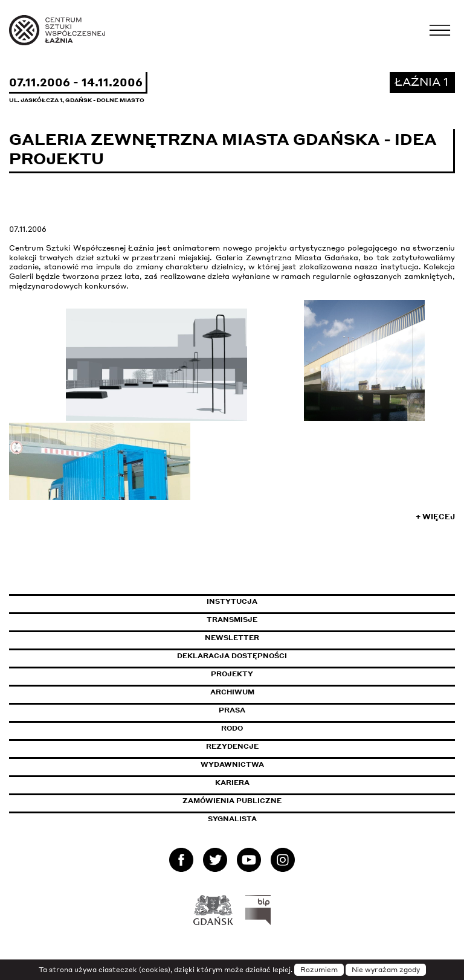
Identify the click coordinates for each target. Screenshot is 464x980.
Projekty (232, 674)
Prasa (232, 710)
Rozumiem (319, 970)
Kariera (232, 783)
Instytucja (232, 601)
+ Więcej (435, 517)
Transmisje (283, 620)
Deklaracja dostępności (232, 656)
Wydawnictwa (232, 764)
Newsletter (232, 638)
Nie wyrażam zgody (386, 970)
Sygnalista (232, 819)
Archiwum (232, 692)
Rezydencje (232, 746)
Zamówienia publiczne (259, 801)
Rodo (232, 728)
